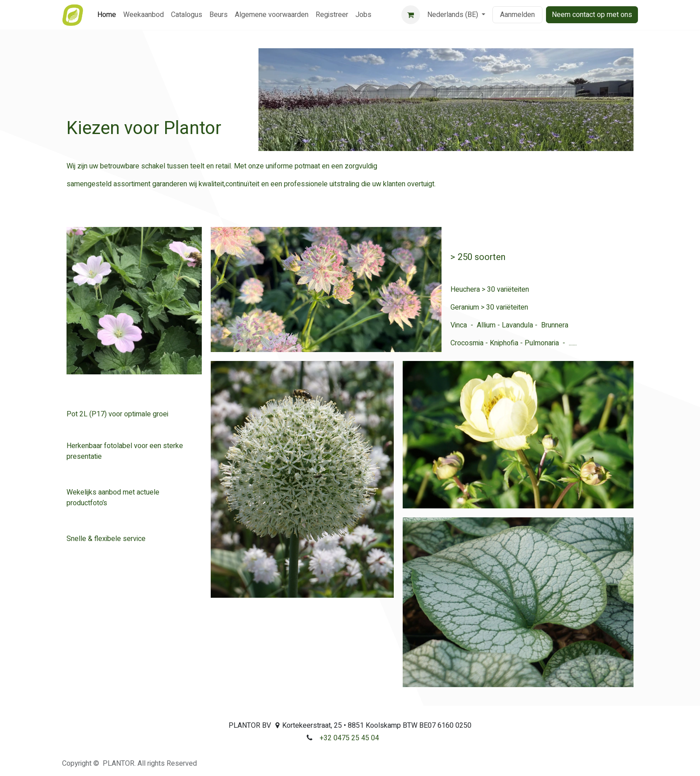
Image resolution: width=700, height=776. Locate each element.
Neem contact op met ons (592, 15)
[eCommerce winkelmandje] (411, 15)
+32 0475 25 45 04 (349, 738)
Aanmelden (517, 15)
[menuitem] (107, 15)
